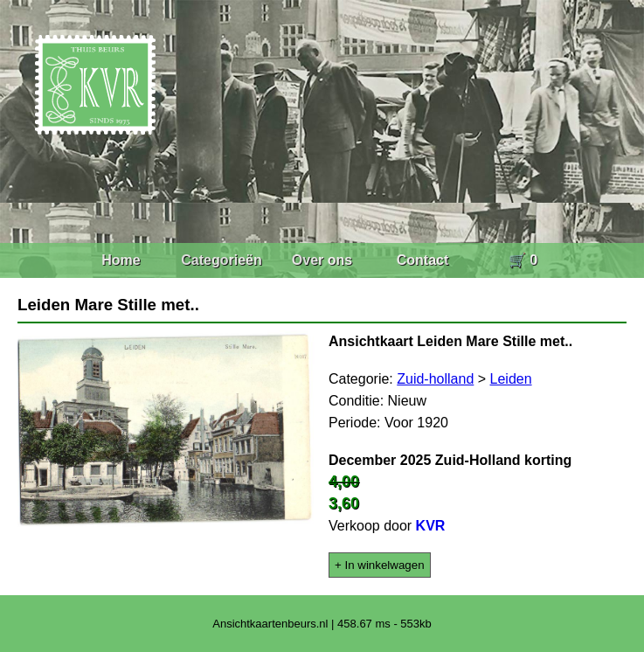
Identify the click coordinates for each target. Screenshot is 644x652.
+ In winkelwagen (380, 565)
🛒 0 (523, 260)
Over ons (322, 260)
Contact (423, 260)
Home (121, 260)
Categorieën (221, 260)
